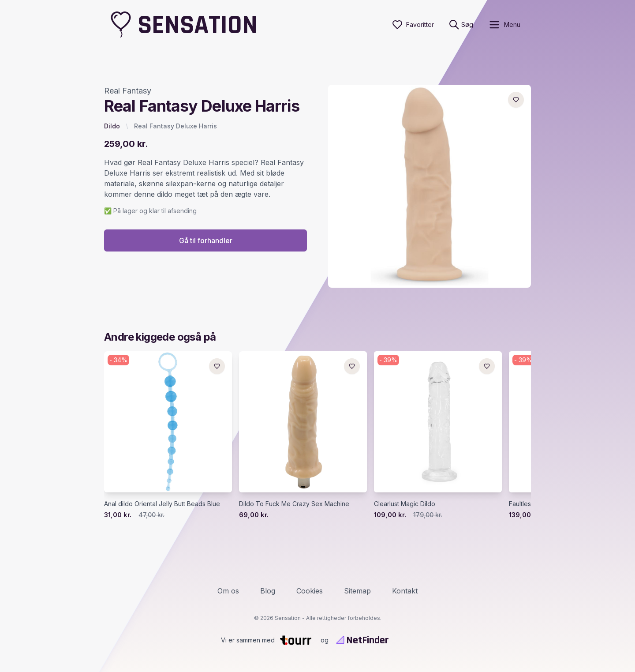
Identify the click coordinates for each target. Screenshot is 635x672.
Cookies (310, 591)
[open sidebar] (504, 25)
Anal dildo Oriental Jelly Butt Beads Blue (162, 504)
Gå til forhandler (206, 240)
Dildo (112, 126)
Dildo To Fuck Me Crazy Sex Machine (294, 504)
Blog (268, 591)
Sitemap (357, 591)
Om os (228, 591)
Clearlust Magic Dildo (405, 504)
